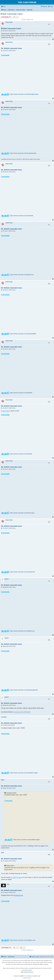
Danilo (3, 780)
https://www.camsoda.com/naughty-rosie (23, 940)
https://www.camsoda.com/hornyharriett (22, 572)
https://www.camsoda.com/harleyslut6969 (23, 334)
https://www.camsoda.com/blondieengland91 (24, 690)
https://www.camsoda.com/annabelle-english (24, 773)
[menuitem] (3, 7)
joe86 (2, 853)
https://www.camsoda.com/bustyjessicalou (23, 153)
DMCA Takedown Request (27, 972)
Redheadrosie (18, 895)
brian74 (7, 579)
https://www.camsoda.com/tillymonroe (22, 275)
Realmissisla (5, 411)
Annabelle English (16, 877)
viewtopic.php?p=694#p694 (22, 712)
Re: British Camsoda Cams (12, 48)
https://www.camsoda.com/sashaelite (22, 216)
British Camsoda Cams (12, 14)
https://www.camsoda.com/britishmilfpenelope (24, 94)
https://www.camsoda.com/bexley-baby (22, 513)
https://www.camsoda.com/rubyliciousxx (23, 631)
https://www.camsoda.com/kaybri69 (21, 393)
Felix (8, 884)
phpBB (21, 976)
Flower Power (9, 22)
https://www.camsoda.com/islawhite (21, 454)
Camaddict (4, 717)
